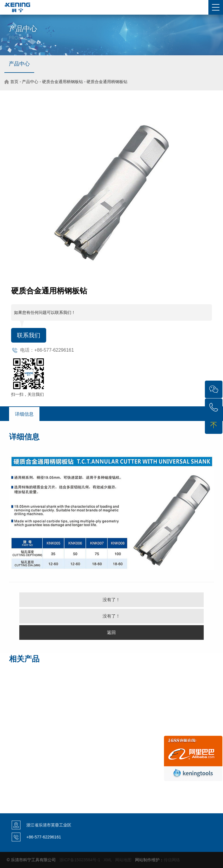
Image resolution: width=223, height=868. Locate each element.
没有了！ (111, 600)
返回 (111, 632)
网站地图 (123, 860)
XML (108, 860)
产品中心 (19, 64)
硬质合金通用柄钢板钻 (63, 82)
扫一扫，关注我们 (27, 394)
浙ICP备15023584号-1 (80, 860)
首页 (14, 82)
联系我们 (29, 335)
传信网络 (172, 860)
